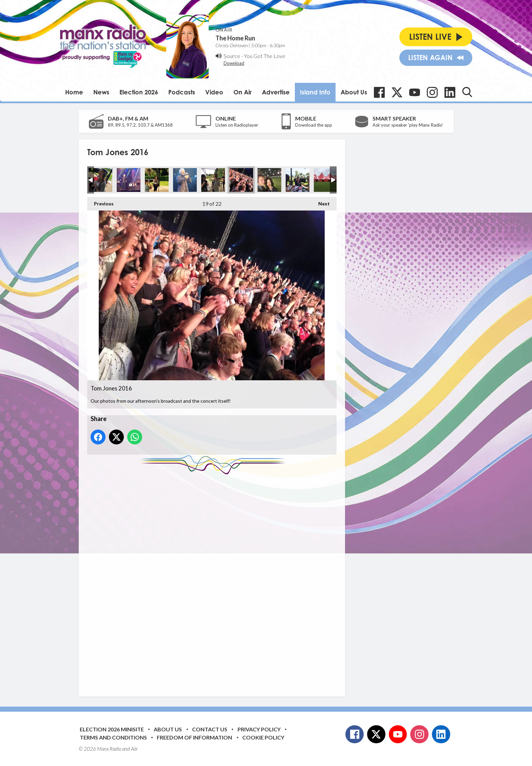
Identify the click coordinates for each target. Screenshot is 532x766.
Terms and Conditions (113, 737)
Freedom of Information (194, 737)
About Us (354, 92)
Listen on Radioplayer (237, 125)
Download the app (314, 125)
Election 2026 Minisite (112, 729)
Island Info (315, 92)
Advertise (276, 92)
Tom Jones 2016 (100, 180)
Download (234, 63)
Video (214, 92)
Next (321, 202)
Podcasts (182, 92)
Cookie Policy (263, 737)
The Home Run (235, 38)
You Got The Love (265, 56)
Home (74, 92)
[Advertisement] (214, 580)
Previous (100, 202)
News (101, 92)
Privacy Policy (259, 729)
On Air (243, 92)
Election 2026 (139, 92)
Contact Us (210, 729)
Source (232, 56)
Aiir (134, 749)
